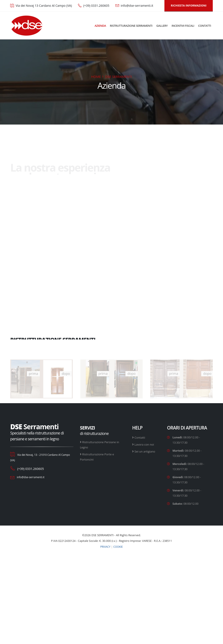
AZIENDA (100, 26)
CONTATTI (205, 26)
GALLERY (162, 26)
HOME (96, 77)
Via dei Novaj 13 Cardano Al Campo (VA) (44, 6)
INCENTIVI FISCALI (183, 26)
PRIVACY (105, 547)
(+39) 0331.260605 (96, 6)
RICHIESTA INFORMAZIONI (189, 6)
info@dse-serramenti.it (137, 6)
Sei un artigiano (145, 451)
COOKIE (118, 547)
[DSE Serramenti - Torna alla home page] (27, 26)
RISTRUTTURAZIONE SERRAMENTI (131, 26)
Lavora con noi (145, 444)
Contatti (140, 437)
